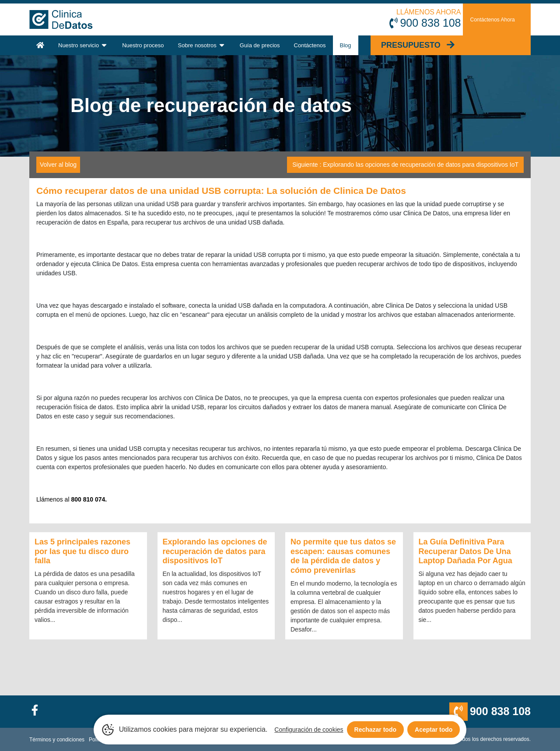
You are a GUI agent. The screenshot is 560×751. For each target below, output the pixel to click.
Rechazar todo (375, 730)
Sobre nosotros (202, 45)
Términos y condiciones (57, 740)
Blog (346, 45)
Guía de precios (260, 45)
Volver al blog (58, 165)
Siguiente (405, 165)
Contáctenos (310, 45)
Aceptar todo (434, 730)
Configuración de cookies (309, 730)
